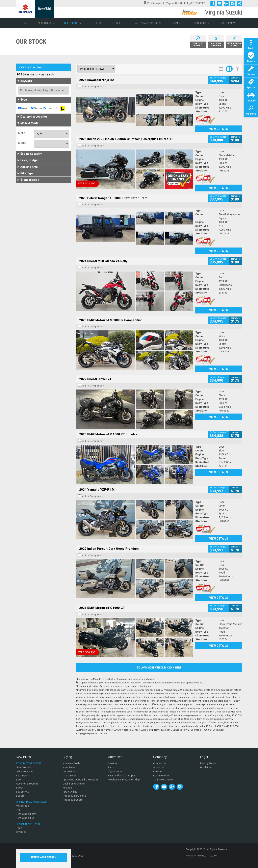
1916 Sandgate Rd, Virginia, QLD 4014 (164, 3)
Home (24, 23)
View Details (219, 129)
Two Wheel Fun (25, 818)
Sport (19, 780)
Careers (158, 771)
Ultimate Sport (24, 771)
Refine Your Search (32, 67)
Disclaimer (206, 767)
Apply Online (70, 792)
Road (19, 828)
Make (22, 133)
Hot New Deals (71, 763)
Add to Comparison (93, 87)
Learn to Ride (161, 776)
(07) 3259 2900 (198, 3)
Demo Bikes (70, 771)
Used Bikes (70, 776)
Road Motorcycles (29, 763)
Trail (19, 810)
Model (22, 143)
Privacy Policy (208, 763)
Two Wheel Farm (26, 814)
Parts (111, 767)
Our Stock (73, 23)
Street (20, 788)
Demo (36, 108)
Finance (177, 23)
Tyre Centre (115, 771)
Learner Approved (28, 824)
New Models (23, 767)
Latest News (229, 23)
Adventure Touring (27, 784)
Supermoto (23, 792)
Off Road (21, 832)
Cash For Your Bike (74, 784)
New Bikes (46, 23)
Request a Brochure (74, 796)
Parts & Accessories (147, 23)
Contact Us (160, 763)
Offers (96, 23)
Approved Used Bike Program (80, 780)
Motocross (22, 806)
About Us (202, 23)
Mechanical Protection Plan (124, 780)
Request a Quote (73, 800)
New (23, 108)
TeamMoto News (163, 780)
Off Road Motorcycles (31, 802)
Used (48, 108)
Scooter (21, 796)
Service (118, 23)
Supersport (23, 776)
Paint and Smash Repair (122, 776)
